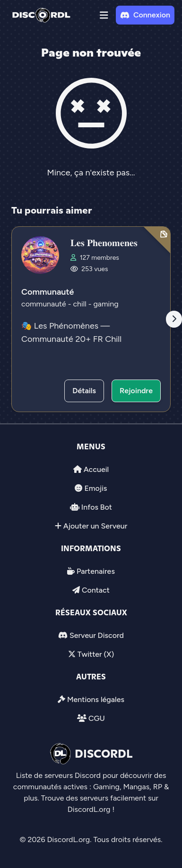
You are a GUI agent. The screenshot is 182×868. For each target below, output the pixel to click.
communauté (45, 304)
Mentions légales (96, 699)
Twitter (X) (96, 654)
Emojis (95, 488)
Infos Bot (97, 507)
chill (80, 304)
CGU (97, 718)
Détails (84, 391)
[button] (104, 15)
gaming (106, 304)
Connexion (145, 15)
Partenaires (96, 571)
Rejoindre (136, 391)
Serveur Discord (97, 635)
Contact (96, 590)
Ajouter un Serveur (95, 526)
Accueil (96, 469)
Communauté (48, 292)
